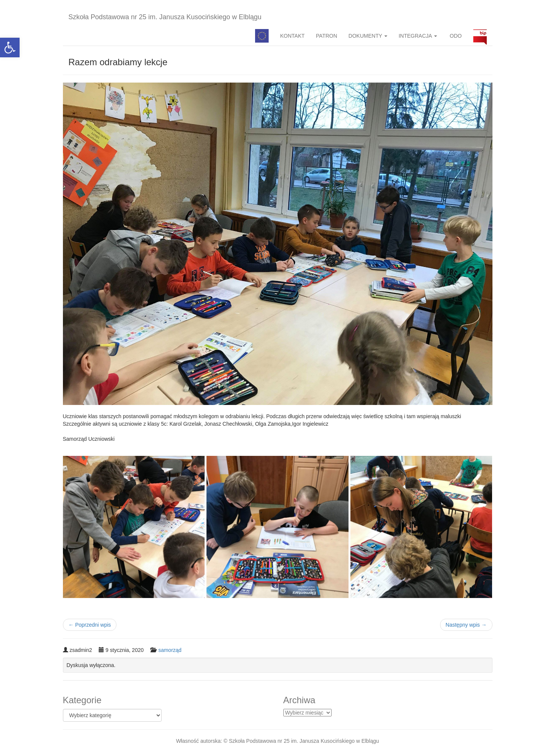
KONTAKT (292, 36)
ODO (455, 36)
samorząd (170, 650)
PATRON (327, 36)
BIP (480, 36)
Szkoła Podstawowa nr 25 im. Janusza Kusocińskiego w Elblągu (165, 17)
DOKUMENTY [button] (368, 36)
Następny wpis (466, 625)
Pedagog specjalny (262, 36)
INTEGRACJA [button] (418, 36)
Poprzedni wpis (90, 625)
